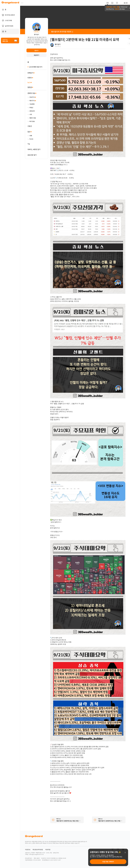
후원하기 (37, 55)
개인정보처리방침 (38, 850)
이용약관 (48, 850)
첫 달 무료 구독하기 (108, 862)
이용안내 (28, 850)
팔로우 (37, 50)
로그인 (126, 3)
